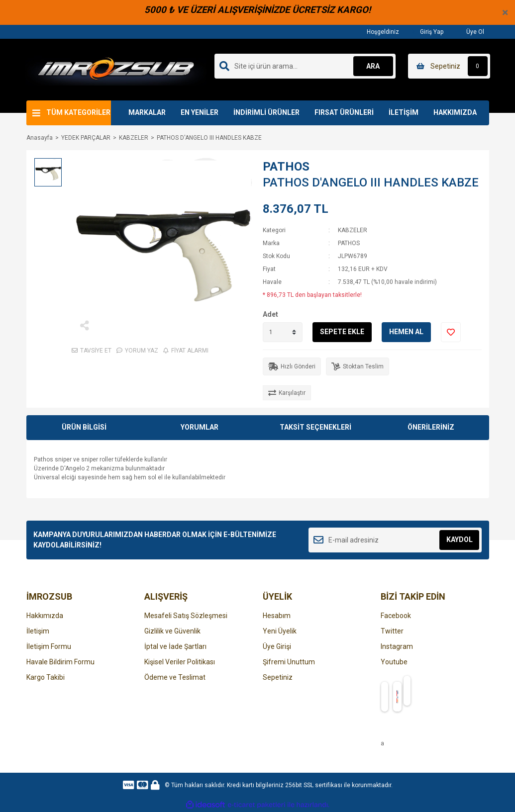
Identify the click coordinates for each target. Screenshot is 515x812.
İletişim (38, 631)
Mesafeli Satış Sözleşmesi (186, 616)
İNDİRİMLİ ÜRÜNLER (266, 112)
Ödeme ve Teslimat (175, 677)
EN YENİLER (200, 112)
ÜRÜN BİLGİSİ (84, 427)
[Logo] (116, 69)
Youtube (394, 662)
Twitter (392, 631)
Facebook (396, 616)
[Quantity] (283, 332)
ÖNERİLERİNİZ (431, 427)
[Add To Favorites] (451, 332)
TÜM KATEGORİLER (78, 112)
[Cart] (449, 66)
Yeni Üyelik (280, 631)
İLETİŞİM (404, 112)
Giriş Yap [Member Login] (426, 32)
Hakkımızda (45, 616)
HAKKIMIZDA (455, 112)
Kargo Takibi (46, 677)
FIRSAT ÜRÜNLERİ (344, 112)
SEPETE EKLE (342, 332)
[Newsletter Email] (395, 540)
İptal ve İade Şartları (175, 646)
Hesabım (277, 616)
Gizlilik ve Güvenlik (172, 631)
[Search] (305, 66)
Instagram (397, 646)
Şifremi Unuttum (289, 662)
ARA (373, 66)
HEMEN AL (406, 332)
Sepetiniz (278, 677)
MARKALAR (147, 112)
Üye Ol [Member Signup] (469, 32)
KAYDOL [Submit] (460, 540)
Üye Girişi (277, 646)
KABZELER (353, 230)
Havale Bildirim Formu (60, 662)
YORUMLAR (200, 427)
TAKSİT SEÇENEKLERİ (315, 427)
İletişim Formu (49, 646)
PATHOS (286, 167)
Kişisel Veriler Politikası (180, 662)
